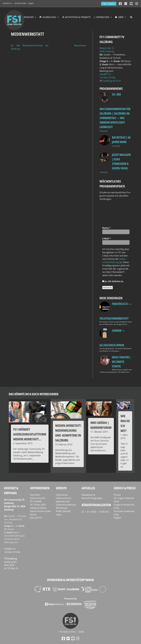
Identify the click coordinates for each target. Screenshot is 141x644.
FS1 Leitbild (36, 501)
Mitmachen (103, 17)
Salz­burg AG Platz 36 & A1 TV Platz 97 (11, 565)
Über (121, 17)
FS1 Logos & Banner (124, 498)
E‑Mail (106, 239)
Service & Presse (125, 488)
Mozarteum (80, 45)
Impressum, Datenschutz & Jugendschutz (64, 498)
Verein (33, 514)
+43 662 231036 (20, 3)
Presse (117, 495)
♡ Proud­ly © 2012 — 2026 (70, 632)
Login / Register (109, 4)
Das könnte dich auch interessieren (34, 394)
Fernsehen (28, 17)
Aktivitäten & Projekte (78, 17)
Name (106, 228)
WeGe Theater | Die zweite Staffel (121, 362)
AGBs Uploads (63, 511)
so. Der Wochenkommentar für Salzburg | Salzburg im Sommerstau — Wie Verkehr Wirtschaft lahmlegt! (115, 111)
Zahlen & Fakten (38, 508)
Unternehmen (40, 488)
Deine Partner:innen (40, 511)
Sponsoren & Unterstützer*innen (70, 580)
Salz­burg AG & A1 (112, 81)
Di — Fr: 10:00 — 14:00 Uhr (95, 512)
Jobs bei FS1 (36, 518)
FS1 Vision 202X (38, 505)
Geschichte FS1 (38, 498)
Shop (116, 501)
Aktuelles (88, 488)
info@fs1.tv (7, 3)
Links (116, 514)
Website (61, 488)
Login (59, 514)
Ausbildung (49, 17)
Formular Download (124, 511)
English (31, 3)
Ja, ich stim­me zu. (113, 281)
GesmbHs (35, 495)
